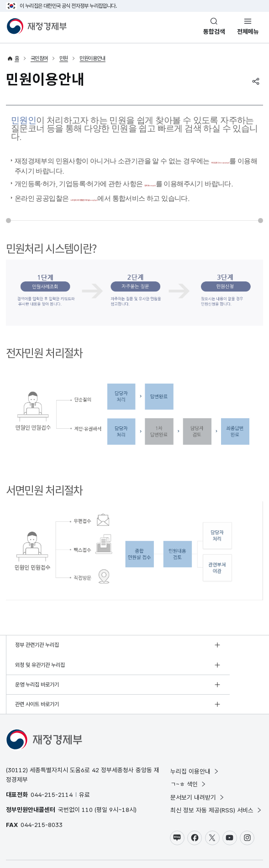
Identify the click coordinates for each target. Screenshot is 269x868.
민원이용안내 (92, 58)
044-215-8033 (42, 796)
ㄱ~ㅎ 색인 (188, 756)
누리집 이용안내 (195, 743)
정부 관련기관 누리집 (37, 656)
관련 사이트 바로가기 (165, 676)
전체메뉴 (248, 31)
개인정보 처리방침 (25, 843)
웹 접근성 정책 (91, 843)
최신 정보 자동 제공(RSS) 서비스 (216, 782)
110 (87, 781)
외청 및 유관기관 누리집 (168, 656)
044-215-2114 (52, 766)
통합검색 (214, 31)
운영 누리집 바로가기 (37, 676)
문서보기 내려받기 (198, 769)
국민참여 (39, 58)
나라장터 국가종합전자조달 (137, 203)
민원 (64, 58)
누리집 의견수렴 (165, 843)
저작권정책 (60, 843)
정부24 (176, 182)
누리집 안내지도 (127, 843)
